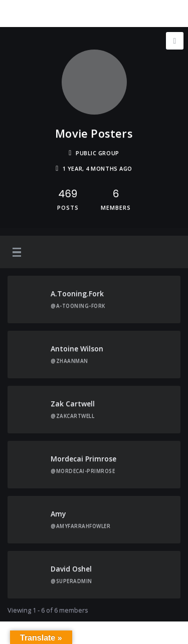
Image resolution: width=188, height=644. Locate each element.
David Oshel (71, 569)
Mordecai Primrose (83, 459)
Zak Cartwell (73, 404)
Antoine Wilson (77, 349)
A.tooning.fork (77, 293)
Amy (58, 514)
